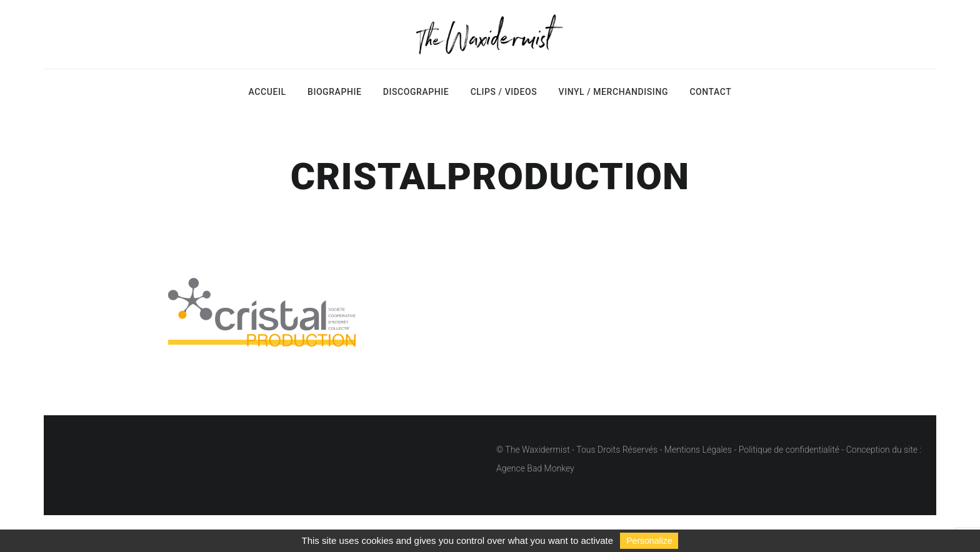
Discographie (416, 92)
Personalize (649, 541)
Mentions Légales (698, 450)
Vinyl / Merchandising (613, 92)
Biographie (334, 92)
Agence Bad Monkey (535, 468)
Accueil (267, 92)
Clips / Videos (504, 92)
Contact (710, 92)
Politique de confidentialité (789, 450)
